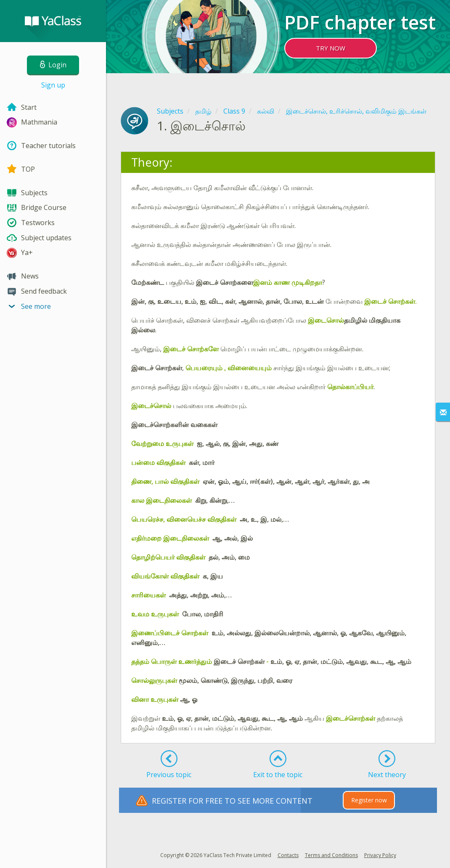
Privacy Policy (380, 855)
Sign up (53, 85)
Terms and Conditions (331, 855)
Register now (369, 800)
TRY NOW (331, 48)
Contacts (288, 855)
